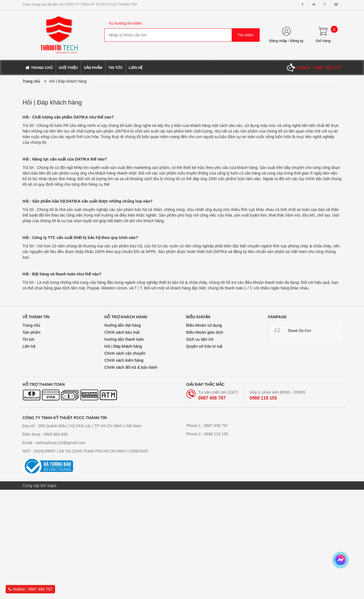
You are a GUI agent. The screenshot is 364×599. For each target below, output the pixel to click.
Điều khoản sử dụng (204, 325)
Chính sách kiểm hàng (124, 360)
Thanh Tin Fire (299, 331)
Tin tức (29, 339)
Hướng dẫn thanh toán (124, 339)
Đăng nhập (278, 41)
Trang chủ (32, 81)
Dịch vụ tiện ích (200, 339)
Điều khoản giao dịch (205, 332)
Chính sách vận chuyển (125, 353)
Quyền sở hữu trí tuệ (205, 346)
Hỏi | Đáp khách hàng (123, 346)
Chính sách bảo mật (122, 332)
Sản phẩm (32, 332)
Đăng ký (297, 41)
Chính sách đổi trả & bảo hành (131, 367)
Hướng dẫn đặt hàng (123, 325)
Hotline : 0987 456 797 (30, 589)
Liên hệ (29, 346)
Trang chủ (32, 325)
